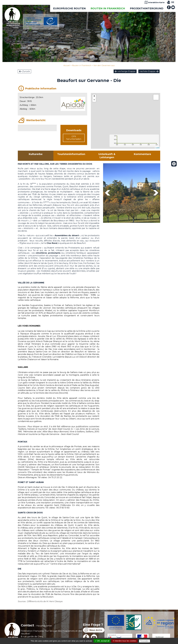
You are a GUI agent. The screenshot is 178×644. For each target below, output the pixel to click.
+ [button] (94, 96)
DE (173, 2)
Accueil (67, 65)
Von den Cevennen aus (104, 65)
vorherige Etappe (127, 71)
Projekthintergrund (147, 8)
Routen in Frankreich (108, 8)
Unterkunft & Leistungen (107, 156)
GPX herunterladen (74, 138)
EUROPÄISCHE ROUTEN (69, 8)
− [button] (94, 100)
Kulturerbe (36, 154)
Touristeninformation (71, 154)
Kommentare (142, 154)
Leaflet (158, 148)
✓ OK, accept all (102, 641)
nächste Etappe (147, 71)
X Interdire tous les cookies (124, 641)
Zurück (26, 71)
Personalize (145, 641)
